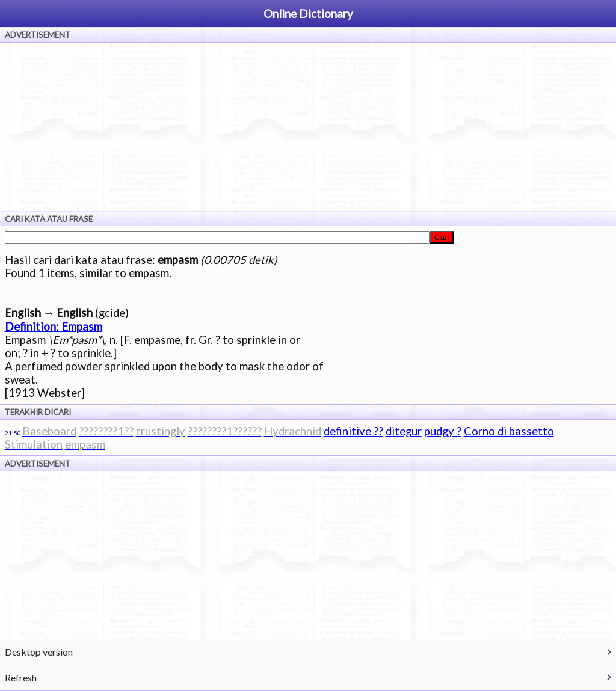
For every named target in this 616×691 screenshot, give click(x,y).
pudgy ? (443, 431)
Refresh (21, 677)
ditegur (404, 431)
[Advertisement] (308, 127)
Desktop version (39, 652)
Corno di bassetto (509, 431)
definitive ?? (353, 431)
